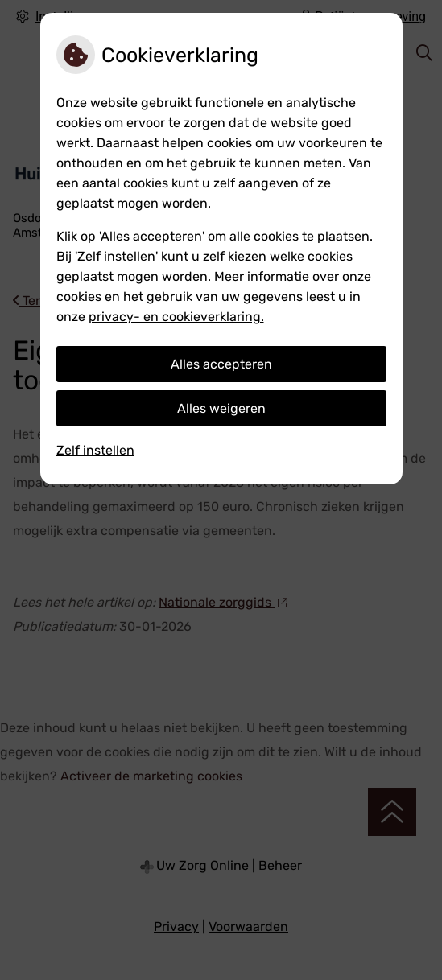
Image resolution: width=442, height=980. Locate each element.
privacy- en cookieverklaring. (176, 317)
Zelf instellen (95, 450)
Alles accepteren (221, 364)
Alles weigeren (221, 408)
